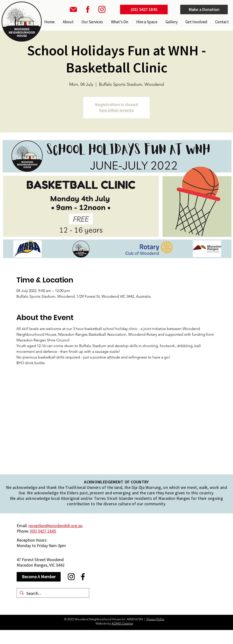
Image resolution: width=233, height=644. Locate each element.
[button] (92, 22)
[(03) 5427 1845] (144, 10)
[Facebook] (83, 577)
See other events (116, 110)
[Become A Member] (39, 577)
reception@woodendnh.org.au (56, 526)
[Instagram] (71, 577)
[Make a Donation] (204, 10)
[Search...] (53, 593)
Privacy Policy (155, 619)
